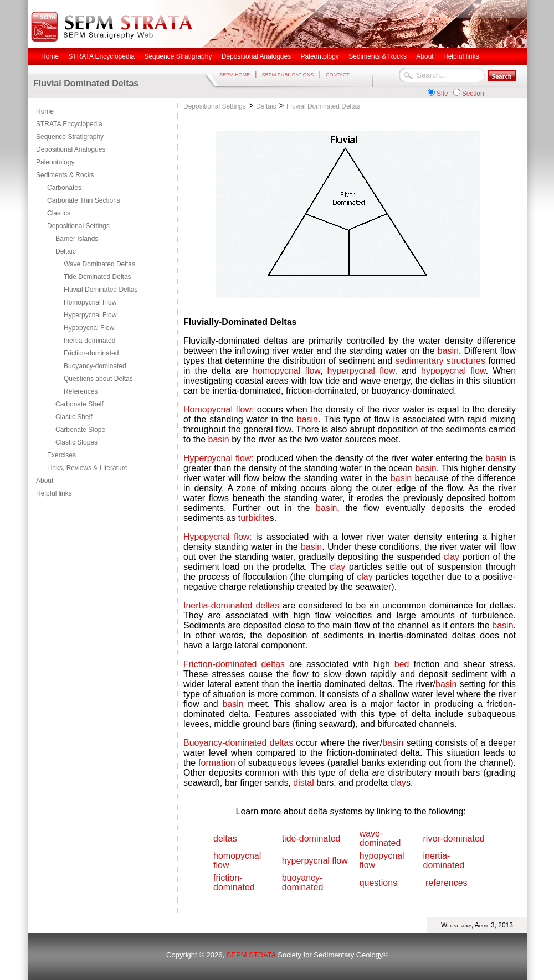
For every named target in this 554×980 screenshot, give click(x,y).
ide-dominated (312, 839)
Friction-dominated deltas (234, 664)
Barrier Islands (77, 239)
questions (379, 883)
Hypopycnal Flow (89, 328)
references (447, 883)
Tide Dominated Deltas (98, 277)
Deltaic (66, 251)
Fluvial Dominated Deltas (101, 290)
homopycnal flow (286, 371)
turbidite (254, 518)
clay (452, 557)
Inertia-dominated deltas (231, 605)
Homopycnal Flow (90, 302)
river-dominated (454, 839)
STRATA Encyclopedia (69, 124)
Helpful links (54, 493)
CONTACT (338, 75)
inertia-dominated (444, 860)
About (45, 481)
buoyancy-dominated (303, 883)
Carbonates (64, 188)
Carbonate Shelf (79, 404)
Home (45, 111)
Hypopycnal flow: (218, 537)
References (81, 391)
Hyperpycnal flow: (219, 458)
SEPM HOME (235, 75)
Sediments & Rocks (65, 175)
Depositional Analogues (71, 149)
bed (404, 664)
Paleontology (55, 162)
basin (448, 351)
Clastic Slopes (76, 442)
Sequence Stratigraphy (70, 137)
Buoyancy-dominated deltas (238, 743)
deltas (225, 839)
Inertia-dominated (89, 341)
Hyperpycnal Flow (90, 315)
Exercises (61, 455)
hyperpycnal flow (361, 371)
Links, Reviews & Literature (87, 468)
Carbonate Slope (80, 430)
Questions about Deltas (98, 379)
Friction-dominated (91, 353)
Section (473, 94)
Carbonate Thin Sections (84, 200)
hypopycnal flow (453, 371)
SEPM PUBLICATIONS (288, 75)
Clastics (59, 213)
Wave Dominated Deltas (99, 264)
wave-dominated (380, 838)
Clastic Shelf (74, 417)
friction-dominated (234, 883)
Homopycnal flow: (219, 409)
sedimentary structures (440, 361)
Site (442, 94)
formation (217, 763)
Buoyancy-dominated (95, 366)
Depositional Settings (78, 226)
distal (303, 783)
